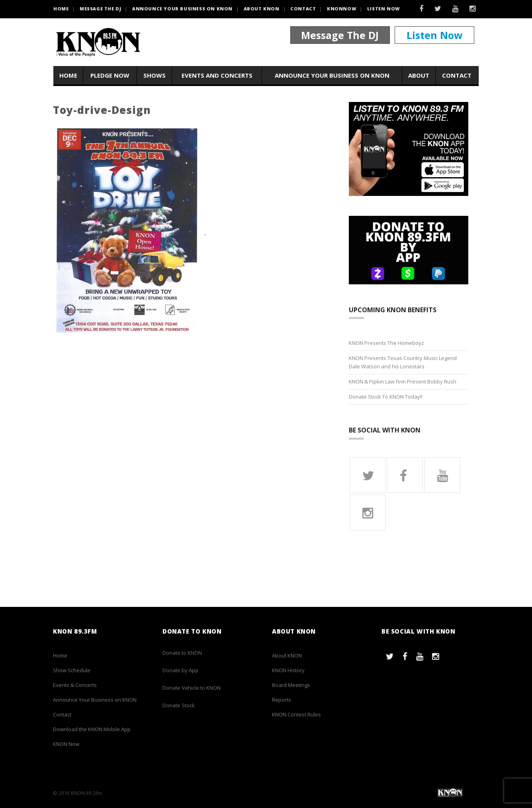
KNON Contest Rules (296, 714)
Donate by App (180, 670)
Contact (303, 9)
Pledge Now (110, 75)
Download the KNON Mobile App (92, 729)
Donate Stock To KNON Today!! (386, 397)
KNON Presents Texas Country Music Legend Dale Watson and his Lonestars (403, 362)
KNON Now (66, 744)
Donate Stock (179, 705)
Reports (282, 700)
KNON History (288, 670)
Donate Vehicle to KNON (192, 688)
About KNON (262, 9)
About (419, 75)
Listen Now (383, 9)
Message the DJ (100, 9)
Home (68, 75)
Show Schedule (72, 670)
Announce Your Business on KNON (182, 9)
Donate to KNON (182, 653)
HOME (61, 9)
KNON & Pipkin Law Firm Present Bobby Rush (403, 382)
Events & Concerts (75, 685)
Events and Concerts (217, 75)
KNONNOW (341, 9)
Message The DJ (340, 35)
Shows (155, 75)
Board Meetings (291, 685)
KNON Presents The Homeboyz (386, 343)
